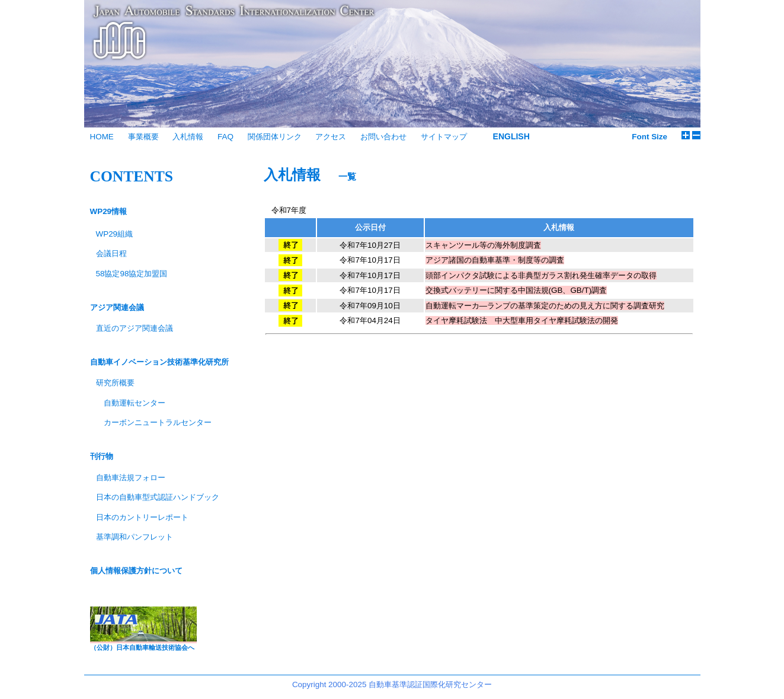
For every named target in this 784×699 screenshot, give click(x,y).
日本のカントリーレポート (142, 517)
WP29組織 (115, 234)
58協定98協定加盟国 (132, 274)
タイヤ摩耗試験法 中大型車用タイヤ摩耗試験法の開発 (522, 320)
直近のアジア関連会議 (135, 328)
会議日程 (111, 253)
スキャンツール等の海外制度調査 (483, 245)
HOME (102, 137)
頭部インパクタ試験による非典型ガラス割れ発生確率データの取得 (541, 275)
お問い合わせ (383, 137)
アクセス (331, 137)
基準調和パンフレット (135, 537)
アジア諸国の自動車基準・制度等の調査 (495, 260)
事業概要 (143, 137)
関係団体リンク (275, 137)
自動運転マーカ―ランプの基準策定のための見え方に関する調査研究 (545, 306)
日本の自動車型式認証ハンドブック (158, 497)
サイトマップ (444, 137)
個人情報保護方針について (136, 571)
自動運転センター (135, 403)
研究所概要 (115, 383)
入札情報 (188, 137)
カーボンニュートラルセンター (158, 422)
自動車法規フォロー (131, 478)
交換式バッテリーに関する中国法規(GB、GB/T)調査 (516, 290)
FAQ (225, 137)
